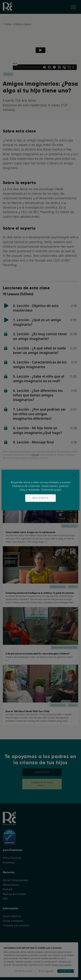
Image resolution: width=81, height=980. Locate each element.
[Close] (74, 475)
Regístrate (40, 498)
